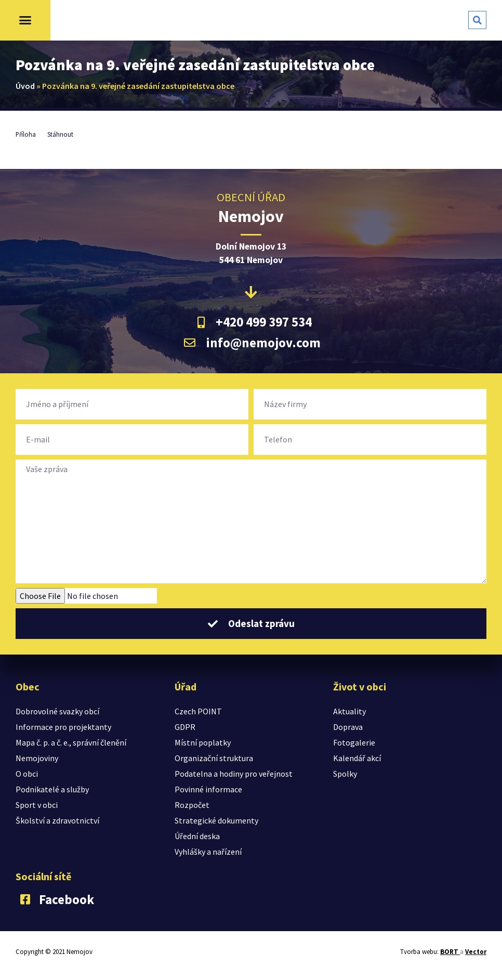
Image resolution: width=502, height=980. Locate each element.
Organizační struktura (214, 758)
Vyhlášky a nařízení (208, 852)
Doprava (348, 727)
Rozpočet (192, 805)
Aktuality (349, 711)
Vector (476, 952)
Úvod (25, 86)
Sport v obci (37, 805)
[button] (25, 20)
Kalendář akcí (357, 758)
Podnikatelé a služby (52, 789)
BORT (450, 952)
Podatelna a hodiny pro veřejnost (234, 774)
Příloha (26, 134)
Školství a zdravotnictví (57, 820)
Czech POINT (198, 711)
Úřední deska (197, 836)
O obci (27, 774)
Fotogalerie (354, 742)
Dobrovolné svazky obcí (57, 711)
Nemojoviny (37, 758)
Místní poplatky (203, 742)
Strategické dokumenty (216, 820)
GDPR (185, 727)
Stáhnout (60, 134)
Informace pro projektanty (63, 727)
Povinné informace (208, 789)
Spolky (345, 774)
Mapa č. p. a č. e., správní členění (71, 742)
